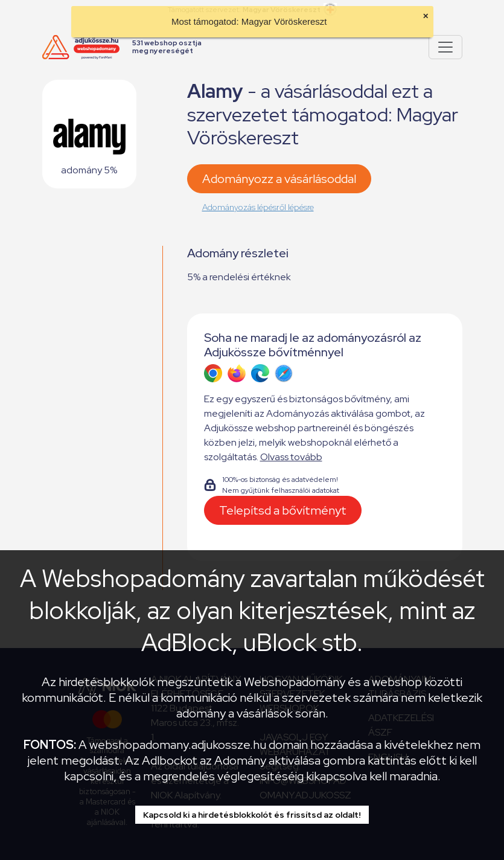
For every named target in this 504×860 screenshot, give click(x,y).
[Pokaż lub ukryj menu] (445, 47)
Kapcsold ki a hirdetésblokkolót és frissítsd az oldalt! (252, 815)
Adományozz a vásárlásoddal (279, 179)
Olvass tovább (291, 457)
